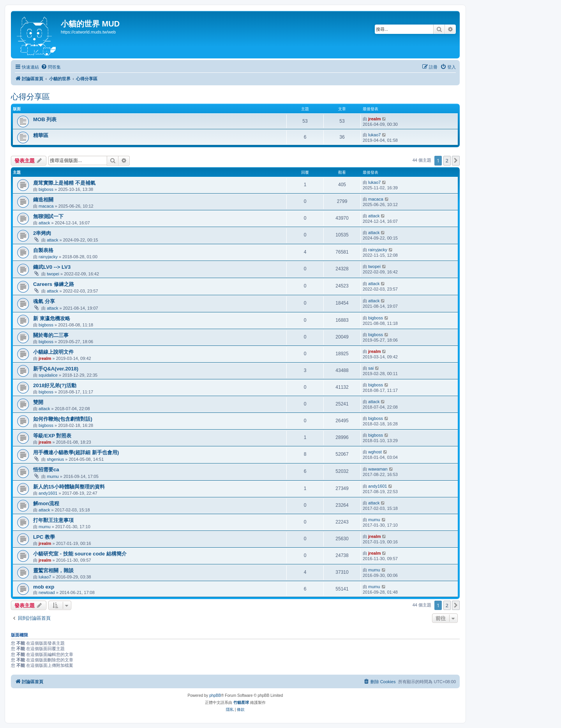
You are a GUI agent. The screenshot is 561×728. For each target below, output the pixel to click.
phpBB (215, 695)
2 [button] (447, 160)
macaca (46, 206)
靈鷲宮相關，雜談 (53, 570)
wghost (375, 452)
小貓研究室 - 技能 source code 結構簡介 (80, 554)
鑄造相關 (43, 200)
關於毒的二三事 (51, 335)
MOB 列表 (45, 119)
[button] (456, 160)
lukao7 (374, 135)
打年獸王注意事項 (53, 520)
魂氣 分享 (44, 301)
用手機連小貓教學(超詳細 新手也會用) (76, 452)
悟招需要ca (46, 470)
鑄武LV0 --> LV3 (52, 267)
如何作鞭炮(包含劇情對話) (63, 419)
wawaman (378, 469)
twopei (53, 274)
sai (371, 368)
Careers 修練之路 (54, 284)
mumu (53, 476)
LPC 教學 (44, 537)
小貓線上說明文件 (53, 352)
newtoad (47, 592)
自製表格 (43, 250)
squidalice (48, 375)
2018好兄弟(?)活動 (55, 385)
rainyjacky (48, 257)
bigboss (46, 189)
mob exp (44, 587)
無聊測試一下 (48, 216)
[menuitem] (51, 67)
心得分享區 (30, 97)
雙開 (38, 402)
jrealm (374, 119)
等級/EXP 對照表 (52, 436)
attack (44, 223)
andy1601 (48, 493)
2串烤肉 (42, 233)
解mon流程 (46, 503)
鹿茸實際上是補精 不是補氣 (64, 183)
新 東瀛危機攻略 (52, 318)
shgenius (55, 459)
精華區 (41, 135)
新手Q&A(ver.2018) (56, 369)
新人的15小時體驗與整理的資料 (69, 487)
